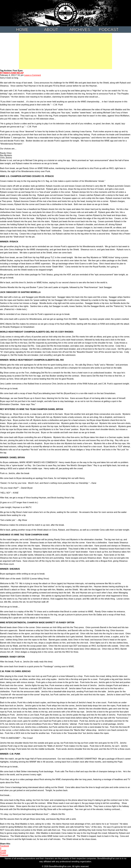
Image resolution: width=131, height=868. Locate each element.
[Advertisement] (65, 51)
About (51, 30)
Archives (80, 30)
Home (22, 30)
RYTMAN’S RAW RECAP (12, 73)
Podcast (109, 30)
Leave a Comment (33, 75)
